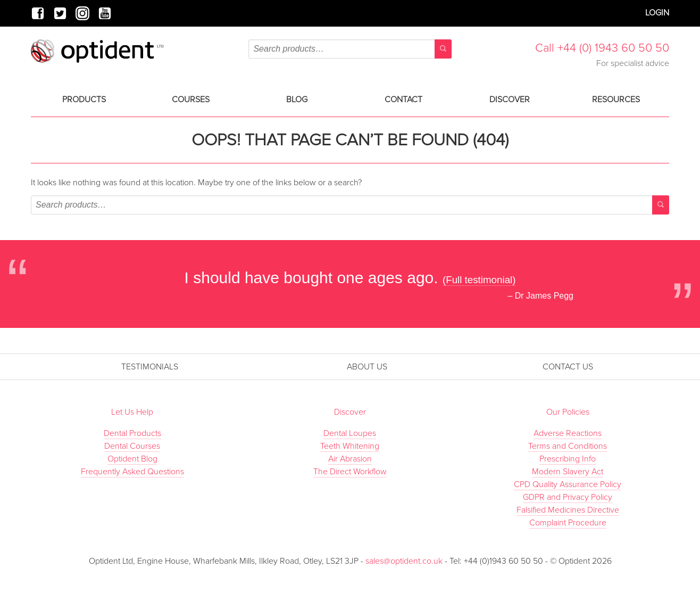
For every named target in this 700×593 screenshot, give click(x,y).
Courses (191, 100)
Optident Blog (132, 459)
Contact (403, 100)
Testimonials (150, 367)
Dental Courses (132, 446)
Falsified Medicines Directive (568, 510)
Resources (616, 100)
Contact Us (568, 367)
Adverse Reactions (568, 433)
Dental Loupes (350, 433)
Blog (297, 100)
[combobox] (350, 49)
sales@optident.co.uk (405, 561)
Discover (510, 100)
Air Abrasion (350, 459)
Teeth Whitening (350, 446)
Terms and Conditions (568, 446)
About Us (367, 367)
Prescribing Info (568, 459)
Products (84, 100)
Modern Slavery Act (568, 472)
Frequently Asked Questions (132, 472)
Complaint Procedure (568, 523)
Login (657, 13)
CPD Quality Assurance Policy (568, 484)
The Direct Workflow (350, 472)
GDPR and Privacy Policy (568, 497)
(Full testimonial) (479, 280)
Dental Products (132, 433)
